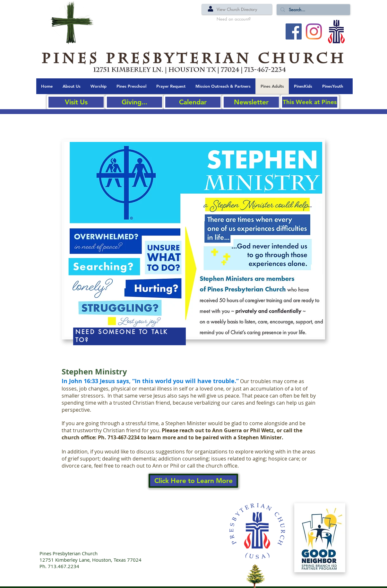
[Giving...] (134, 102)
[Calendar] (193, 102)
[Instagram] (314, 31)
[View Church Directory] (237, 9)
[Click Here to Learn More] (193, 481)
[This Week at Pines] (310, 102)
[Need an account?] (234, 19)
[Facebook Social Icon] (294, 31)
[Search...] (313, 10)
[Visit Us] (76, 102)
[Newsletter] (251, 102)
